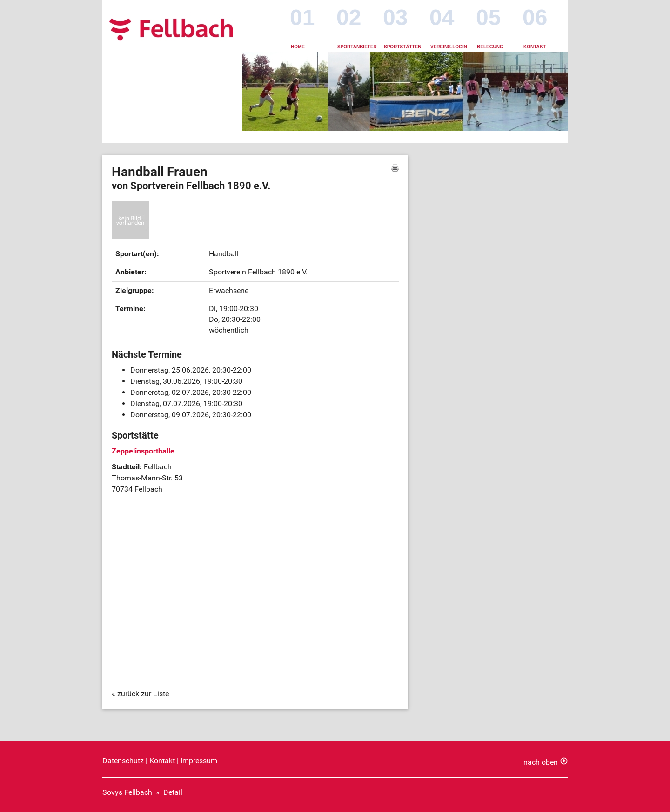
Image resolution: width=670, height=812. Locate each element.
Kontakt (535, 47)
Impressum (199, 761)
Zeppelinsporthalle (143, 451)
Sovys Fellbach (127, 792)
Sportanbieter (357, 47)
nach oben (541, 762)
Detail (173, 792)
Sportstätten (403, 47)
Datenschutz (123, 761)
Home (298, 47)
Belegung (490, 47)
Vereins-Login (449, 47)
